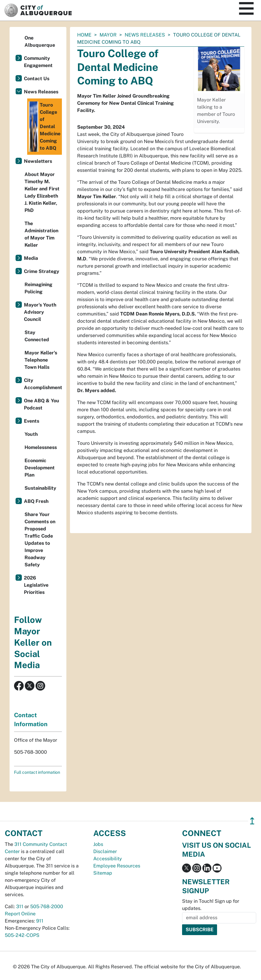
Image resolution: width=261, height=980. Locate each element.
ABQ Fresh (36, 501)
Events (32, 421)
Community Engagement (38, 62)
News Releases (145, 35)
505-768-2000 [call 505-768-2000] (47, 907)
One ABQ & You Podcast (42, 404)
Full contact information (37, 772)
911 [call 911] (40, 921)
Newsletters (38, 161)
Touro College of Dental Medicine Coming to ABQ (45, 127)
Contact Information (31, 720)
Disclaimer (105, 851)
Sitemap (103, 873)
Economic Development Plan (40, 468)
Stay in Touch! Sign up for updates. (211, 905)
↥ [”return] (252, 821)
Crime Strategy (42, 271)
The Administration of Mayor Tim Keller (41, 234)
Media (31, 258)
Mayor (108, 35)
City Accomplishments (43, 384)
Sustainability (40, 488)
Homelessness (41, 447)
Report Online (20, 914)
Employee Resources (117, 866)
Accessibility (108, 859)
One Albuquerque (40, 41)
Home (84, 35)
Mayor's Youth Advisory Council (40, 312)
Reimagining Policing (38, 288)
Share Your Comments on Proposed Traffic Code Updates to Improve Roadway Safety (40, 540)
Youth (31, 434)
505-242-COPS (22, 935)
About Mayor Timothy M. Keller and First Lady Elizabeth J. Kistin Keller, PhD (42, 192)
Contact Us (37, 79)
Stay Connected (37, 336)
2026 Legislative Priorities (36, 585)
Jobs (98, 844)
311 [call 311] (20, 907)
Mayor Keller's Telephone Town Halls (41, 360)
